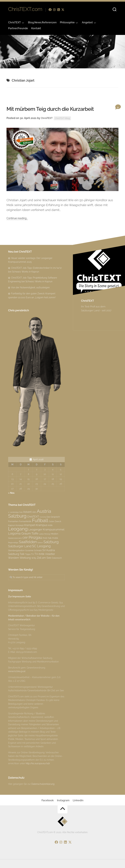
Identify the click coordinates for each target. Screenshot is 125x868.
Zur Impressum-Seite (20, 605)
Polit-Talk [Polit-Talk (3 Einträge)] (47, 547)
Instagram (63, 809)
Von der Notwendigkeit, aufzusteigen (30, 296)
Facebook (48, 809)
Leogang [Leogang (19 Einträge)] (18, 538)
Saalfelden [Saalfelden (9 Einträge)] (28, 551)
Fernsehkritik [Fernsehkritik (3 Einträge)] (25, 530)
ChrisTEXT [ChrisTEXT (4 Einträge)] (33, 525)
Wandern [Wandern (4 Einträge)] (14, 567)
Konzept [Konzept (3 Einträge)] (20, 534)
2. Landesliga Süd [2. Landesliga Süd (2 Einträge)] (15, 521)
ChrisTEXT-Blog (64, 127)
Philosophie (67, 22)
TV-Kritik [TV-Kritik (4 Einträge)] (39, 563)
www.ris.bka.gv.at (17, 680)
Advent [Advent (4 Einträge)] (27, 521)
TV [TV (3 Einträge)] (32, 563)
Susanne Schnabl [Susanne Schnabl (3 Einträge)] (33, 559)
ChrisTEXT (14, 22)
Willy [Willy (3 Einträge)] (34, 567)
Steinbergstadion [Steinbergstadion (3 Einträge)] (16, 559)
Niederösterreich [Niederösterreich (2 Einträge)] (15, 547)
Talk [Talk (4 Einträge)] (22, 563)
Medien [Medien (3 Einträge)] (54, 542)
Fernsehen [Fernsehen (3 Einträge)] (13, 530)
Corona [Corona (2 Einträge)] (43, 526)
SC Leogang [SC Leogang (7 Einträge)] (41, 555)
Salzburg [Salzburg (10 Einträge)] (51, 551)
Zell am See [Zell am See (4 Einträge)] (44, 567)
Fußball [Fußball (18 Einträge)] (40, 529)
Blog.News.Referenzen (42, 22)
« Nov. (11, 502)
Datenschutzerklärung (43, 793)
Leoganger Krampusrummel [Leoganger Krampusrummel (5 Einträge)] (46, 538)
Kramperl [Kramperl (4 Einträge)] (30, 534)
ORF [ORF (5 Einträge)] (25, 547)
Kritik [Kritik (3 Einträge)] (50, 534)
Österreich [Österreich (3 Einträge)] (57, 567)
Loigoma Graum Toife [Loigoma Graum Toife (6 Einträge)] (23, 542)
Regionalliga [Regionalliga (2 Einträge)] (13, 551)
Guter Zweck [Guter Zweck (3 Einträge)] (55, 530)
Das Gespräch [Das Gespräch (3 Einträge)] (53, 526)
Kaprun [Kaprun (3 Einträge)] (12, 534)
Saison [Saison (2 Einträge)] (40, 551)
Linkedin (78, 809)
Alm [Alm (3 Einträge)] (34, 521)
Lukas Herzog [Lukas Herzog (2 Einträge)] (45, 543)
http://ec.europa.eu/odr (38, 772)
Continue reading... (19, 227)
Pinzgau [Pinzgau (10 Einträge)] (35, 546)
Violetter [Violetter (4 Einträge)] (50, 563)
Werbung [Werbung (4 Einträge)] (25, 567)
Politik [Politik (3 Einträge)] (55, 547)
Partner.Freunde (18, 28)
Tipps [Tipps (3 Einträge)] (28, 563)
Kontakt (36, 28)
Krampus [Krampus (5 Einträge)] (42, 534)
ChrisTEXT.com (25, 10)
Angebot (87, 22)
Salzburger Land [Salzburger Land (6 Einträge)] (20, 555)
